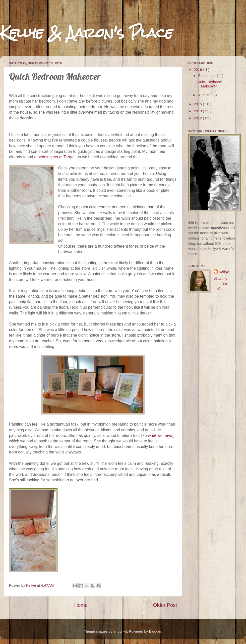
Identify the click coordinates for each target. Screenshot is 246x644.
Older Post (165, 605)
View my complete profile (221, 284)
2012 (198, 118)
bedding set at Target (56, 157)
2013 (198, 111)
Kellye (224, 272)
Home (81, 605)
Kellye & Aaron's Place (86, 33)
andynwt (120, 631)
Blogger (155, 631)
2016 (198, 70)
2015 (198, 104)
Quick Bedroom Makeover (210, 84)
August (204, 95)
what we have (160, 435)
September (208, 76)
